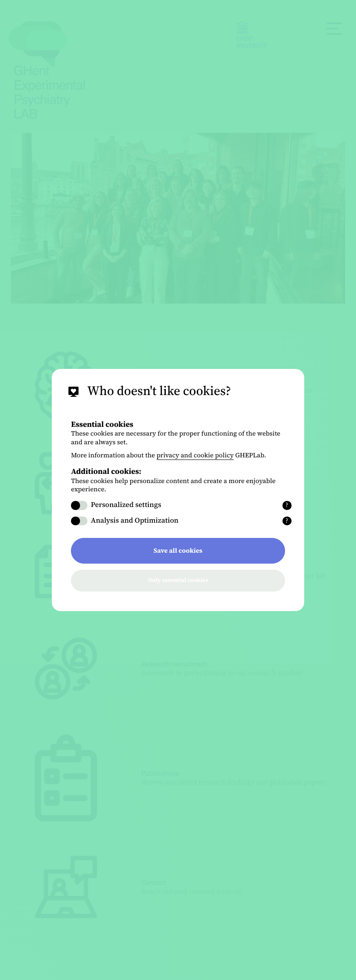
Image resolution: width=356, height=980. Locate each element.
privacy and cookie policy (195, 455)
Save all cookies (178, 551)
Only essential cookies (178, 580)
